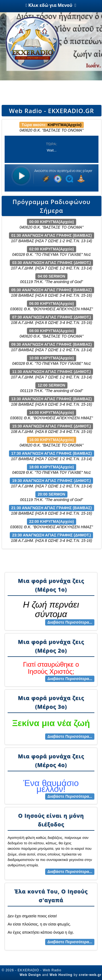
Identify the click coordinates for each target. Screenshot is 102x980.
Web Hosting (61, 975)
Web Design (30, 975)
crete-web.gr (90, 975)
